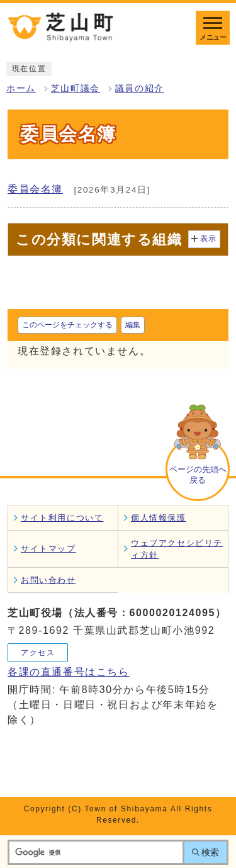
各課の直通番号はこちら (69, 672)
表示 (209, 239)
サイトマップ (48, 549)
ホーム (21, 88)
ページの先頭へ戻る (198, 475)
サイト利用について (62, 518)
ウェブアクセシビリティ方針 (177, 549)
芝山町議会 (76, 88)
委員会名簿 (35, 189)
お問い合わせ (48, 580)
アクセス (38, 653)
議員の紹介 (140, 88)
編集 (133, 325)
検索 (210, 852)
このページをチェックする (67, 325)
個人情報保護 (159, 518)
